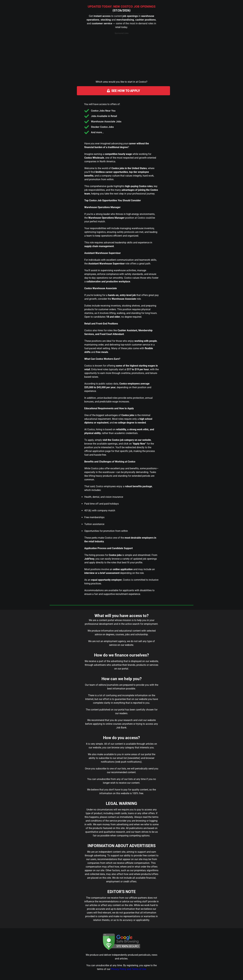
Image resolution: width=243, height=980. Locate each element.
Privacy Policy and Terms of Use (129, 969)
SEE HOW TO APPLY (124, 91)
